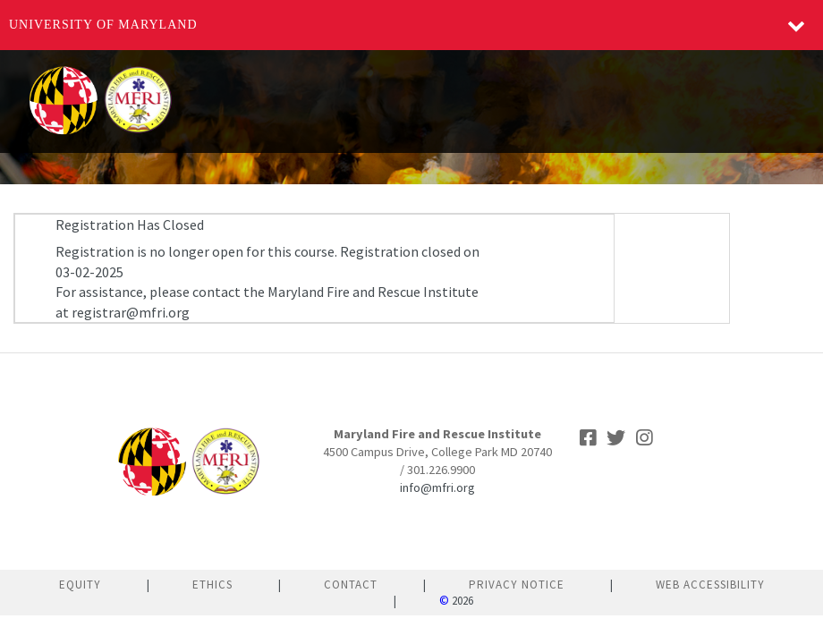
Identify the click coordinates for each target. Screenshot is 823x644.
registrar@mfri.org (131, 312)
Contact (351, 585)
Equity (80, 585)
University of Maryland (103, 25)
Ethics (212, 585)
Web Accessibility (710, 585)
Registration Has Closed (130, 225)
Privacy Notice (517, 585)
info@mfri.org (437, 487)
